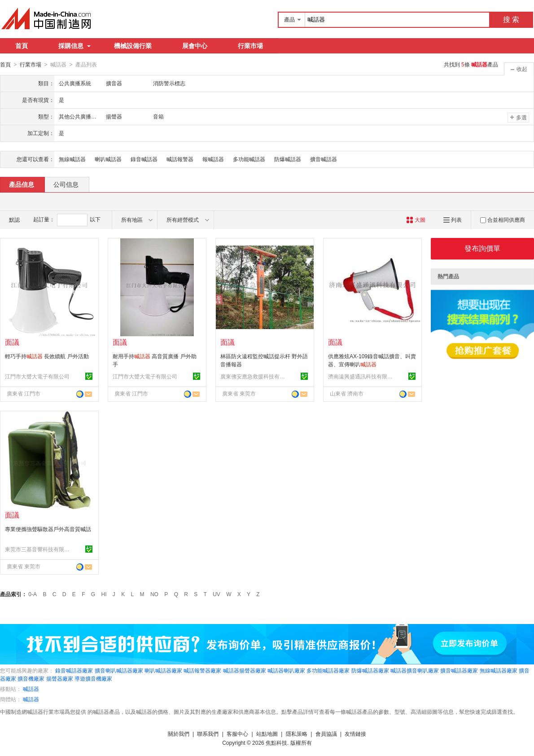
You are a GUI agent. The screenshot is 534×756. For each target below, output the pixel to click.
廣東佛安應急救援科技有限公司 (254, 376)
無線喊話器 (72, 159)
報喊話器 (213, 159)
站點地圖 (267, 734)
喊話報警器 (180, 159)
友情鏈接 (355, 734)
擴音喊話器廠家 (459, 670)
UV (217, 594)
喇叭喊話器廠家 (163, 670)
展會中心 (195, 46)
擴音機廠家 (31, 678)
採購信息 (74, 46)
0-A (33, 594)
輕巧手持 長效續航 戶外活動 (47, 356)
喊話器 (31, 689)
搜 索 (511, 20)
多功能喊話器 (249, 159)
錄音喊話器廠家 (74, 670)
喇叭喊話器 (108, 159)
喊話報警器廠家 (202, 670)
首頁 (22, 46)
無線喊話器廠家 (499, 670)
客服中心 (237, 734)
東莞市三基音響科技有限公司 (39, 549)
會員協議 (326, 734)
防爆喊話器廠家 (370, 670)
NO (154, 594)
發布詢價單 (482, 248)
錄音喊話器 (144, 159)
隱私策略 (297, 734)
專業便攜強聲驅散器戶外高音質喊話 (48, 529)
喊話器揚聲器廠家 (245, 670)
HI (104, 594)
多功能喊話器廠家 (328, 670)
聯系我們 (208, 734)
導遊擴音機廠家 (93, 678)
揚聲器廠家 (60, 678)
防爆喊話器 (288, 159)
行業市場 (250, 46)
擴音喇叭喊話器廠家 (119, 670)
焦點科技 (276, 743)
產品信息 (22, 184)
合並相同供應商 (503, 220)
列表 (453, 220)
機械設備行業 (133, 46)
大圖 (416, 220)
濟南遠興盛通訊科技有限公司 (362, 376)
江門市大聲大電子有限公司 (37, 376)
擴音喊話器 (324, 159)
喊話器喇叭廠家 (286, 670)
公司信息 (66, 184)
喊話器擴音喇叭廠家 (415, 670)
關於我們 (179, 734)
